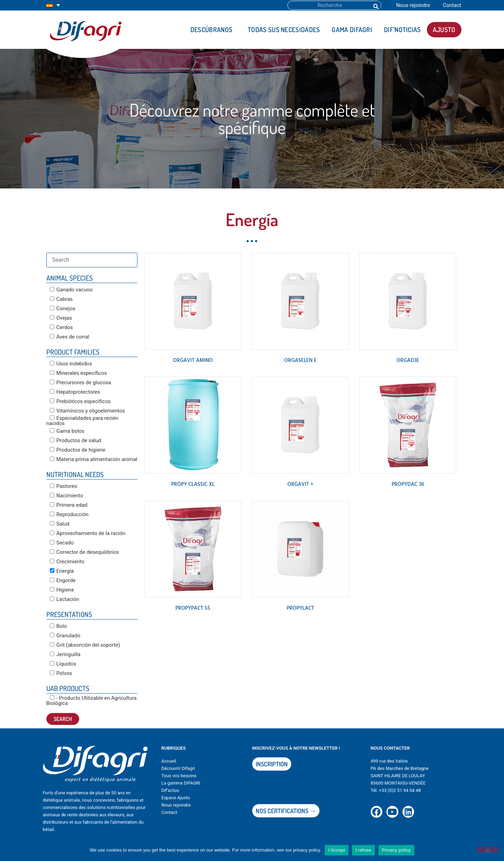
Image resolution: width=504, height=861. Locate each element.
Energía (62, 571)
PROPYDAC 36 (408, 484)
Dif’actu (169, 790)
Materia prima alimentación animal (94, 459)
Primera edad (69, 505)
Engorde (63, 580)
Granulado (65, 636)
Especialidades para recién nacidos (82, 421)
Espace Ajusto (176, 798)
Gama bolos (67, 431)
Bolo (58, 626)
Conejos (63, 309)
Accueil (169, 761)
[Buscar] (375, 5)
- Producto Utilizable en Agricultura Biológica (92, 701)
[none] (53, 5)
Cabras (61, 299)
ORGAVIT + (300, 484)
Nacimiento (67, 496)
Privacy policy (396, 850)
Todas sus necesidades (284, 29)
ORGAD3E (408, 361)
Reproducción (69, 514)
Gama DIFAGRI (352, 29)
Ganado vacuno (71, 290)
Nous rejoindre (413, 5)
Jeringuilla (65, 654)
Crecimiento (67, 562)
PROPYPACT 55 (193, 608)
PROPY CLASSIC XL (193, 484)
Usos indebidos (71, 364)
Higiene (62, 590)
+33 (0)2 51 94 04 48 (400, 790)
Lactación (65, 599)
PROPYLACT (300, 608)
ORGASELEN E (300, 361)
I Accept (337, 850)
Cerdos (61, 327)
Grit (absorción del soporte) (85, 645)
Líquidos (63, 664)
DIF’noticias (403, 29)
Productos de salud (76, 440)
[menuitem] (53, 5)
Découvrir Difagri (178, 768)
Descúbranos (213, 29)
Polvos (61, 673)
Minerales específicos (78, 373)
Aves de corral (70, 337)
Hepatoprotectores (75, 392)
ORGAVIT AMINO (193, 361)
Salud (60, 524)
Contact (452, 5)
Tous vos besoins (179, 776)
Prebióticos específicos (80, 401)
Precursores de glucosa (81, 383)
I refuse (363, 850)
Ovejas (61, 318)
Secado (62, 543)
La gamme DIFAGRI (181, 783)
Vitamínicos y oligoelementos (88, 411)
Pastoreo (64, 486)
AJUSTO (444, 29)
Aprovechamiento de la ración (88, 533)
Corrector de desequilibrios (85, 552)
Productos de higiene (78, 450)
